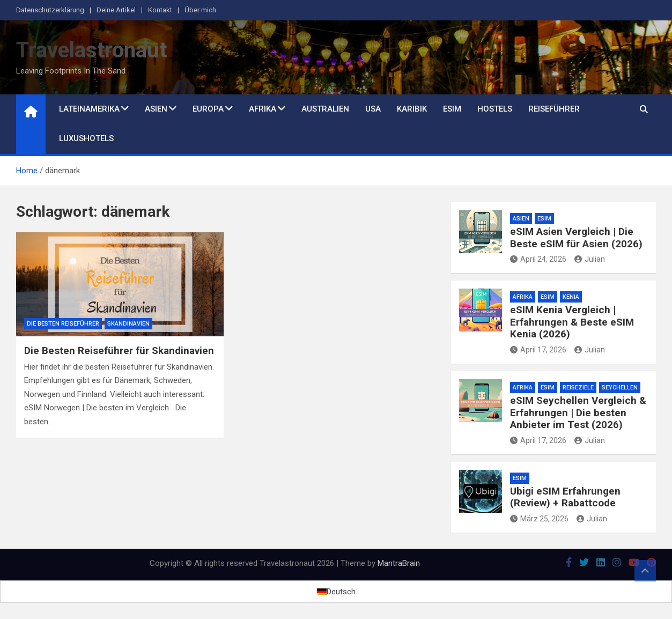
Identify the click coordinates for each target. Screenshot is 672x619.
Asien (156, 109)
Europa (208, 109)
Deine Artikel (116, 10)
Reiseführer (554, 109)
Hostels (495, 109)
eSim (452, 109)
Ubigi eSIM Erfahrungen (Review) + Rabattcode (565, 497)
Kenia (571, 297)
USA (373, 109)
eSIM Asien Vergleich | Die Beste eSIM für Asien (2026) (576, 238)
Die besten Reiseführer (63, 324)
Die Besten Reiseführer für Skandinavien (119, 351)
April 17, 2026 (538, 350)
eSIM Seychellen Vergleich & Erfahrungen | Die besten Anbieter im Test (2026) (578, 413)
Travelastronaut (91, 50)
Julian (590, 259)
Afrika (263, 109)
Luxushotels (86, 138)
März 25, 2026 (539, 519)
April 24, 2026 (538, 259)
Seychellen (620, 388)
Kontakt (160, 10)
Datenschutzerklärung (50, 10)
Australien (325, 109)
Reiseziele (578, 388)
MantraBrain (399, 563)
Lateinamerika (89, 109)
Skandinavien (128, 324)
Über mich (200, 10)
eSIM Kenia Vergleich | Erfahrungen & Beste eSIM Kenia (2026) (572, 322)
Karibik (412, 109)
